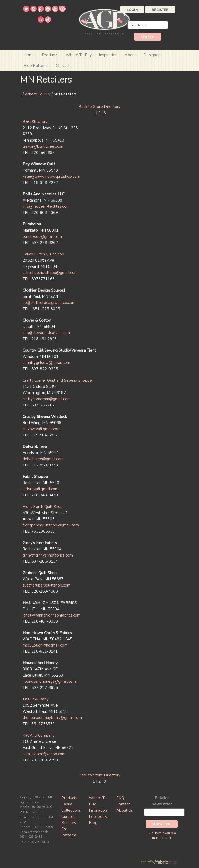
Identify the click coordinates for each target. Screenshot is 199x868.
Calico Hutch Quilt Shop (43, 254)
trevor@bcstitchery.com (44, 146)
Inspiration (108, 55)
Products (69, 798)
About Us (125, 810)
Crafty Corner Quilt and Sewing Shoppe (57, 380)
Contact (63, 66)
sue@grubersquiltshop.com (47, 585)
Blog (93, 823)
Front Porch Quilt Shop (43, 507)
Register (160, 10)
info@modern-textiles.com (46, 206)
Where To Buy (38, 94)
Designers (152, 55)
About (130, 55)
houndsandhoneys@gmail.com (49, 681)
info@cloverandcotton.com (46, 333)
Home (29, 55)
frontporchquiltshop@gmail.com (51, 525)
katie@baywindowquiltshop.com (51, 176)
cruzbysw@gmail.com (42, 429)
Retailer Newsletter (162, 801)
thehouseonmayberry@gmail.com (52, 718)
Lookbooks (99, 817)
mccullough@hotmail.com (45, 645)
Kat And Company (39, 735)
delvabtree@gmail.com (43, 459)
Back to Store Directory (99, 107)
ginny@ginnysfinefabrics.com (48, 555)
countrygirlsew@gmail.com (46, 363)
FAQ (120, 798)
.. (21, 94)
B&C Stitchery (35, 122)
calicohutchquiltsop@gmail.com (50, 273)
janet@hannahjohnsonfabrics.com (52, 615)
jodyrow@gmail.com (41, 489)
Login (132, 10)
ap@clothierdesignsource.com (49, 303)
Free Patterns (36, 66)
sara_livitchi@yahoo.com (44, 754)
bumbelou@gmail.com (42, 236)
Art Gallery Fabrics (104, 21)
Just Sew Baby (36, 699)
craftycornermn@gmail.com (47, 399)
